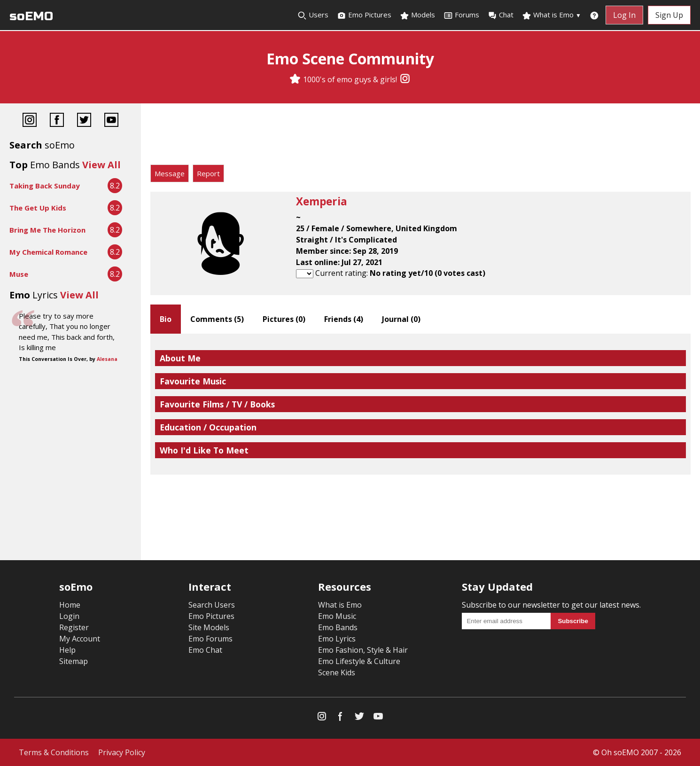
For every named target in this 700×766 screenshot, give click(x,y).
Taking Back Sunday (45, 186)
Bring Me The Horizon (47, 230)
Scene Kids (337, 672)
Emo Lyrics (337, 639)
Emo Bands (338, 627)
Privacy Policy (122, 752)
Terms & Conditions (54, 752)
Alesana (107, 359)
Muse (19, 274)
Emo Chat (205, 650)
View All (101, 165)
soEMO (31, 16)
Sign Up (669, 15)
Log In (624, 15)
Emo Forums (210, 639)
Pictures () (284, 319)
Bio (166, 319)
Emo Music (337, 616)
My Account (80, 639)
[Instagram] (405, 79)
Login (69, 616)
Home (70, 605)
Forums (461, 15)
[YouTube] (111, 121)
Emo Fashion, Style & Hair (363, 650)
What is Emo (552, 15)
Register (74, 627)
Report (208, 173)
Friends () (344, 319)
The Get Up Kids (38, 208)
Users (313, 15)
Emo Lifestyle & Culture (359, 661)
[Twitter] (84, 121)
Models (417, 15)
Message (170, 173)
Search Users (212, 605)
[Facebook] (57, 121)
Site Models (209, 627)
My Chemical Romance (48, 252)
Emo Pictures (364, 15)
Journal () (401, 319)
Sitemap (74, 661)
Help (67, 650)
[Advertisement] (420, 136)
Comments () (217, 319)
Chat (501, 15)
